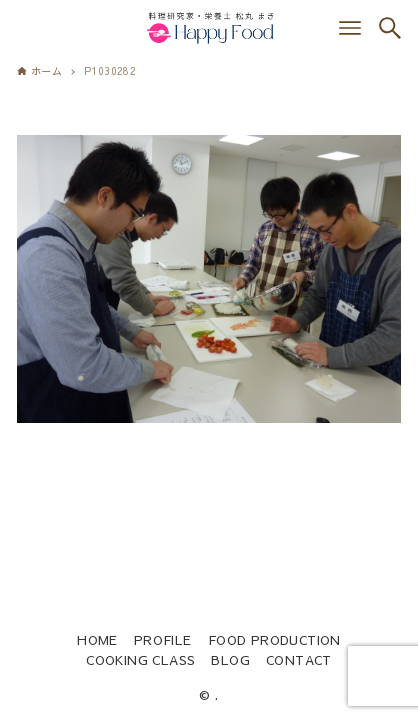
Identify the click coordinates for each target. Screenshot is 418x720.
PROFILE (163, 639)
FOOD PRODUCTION (274, 639)
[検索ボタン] (390, 28)
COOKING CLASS (140, 659)
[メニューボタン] (350, 28)
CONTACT (299, 659)
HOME (97, 639)
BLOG (230, 659)
